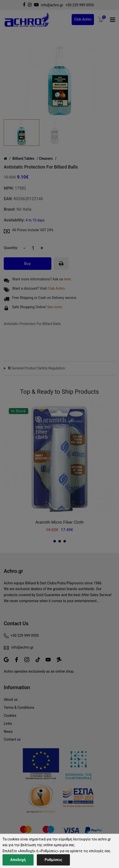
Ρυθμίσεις (53, 860)
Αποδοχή (18, 860)
